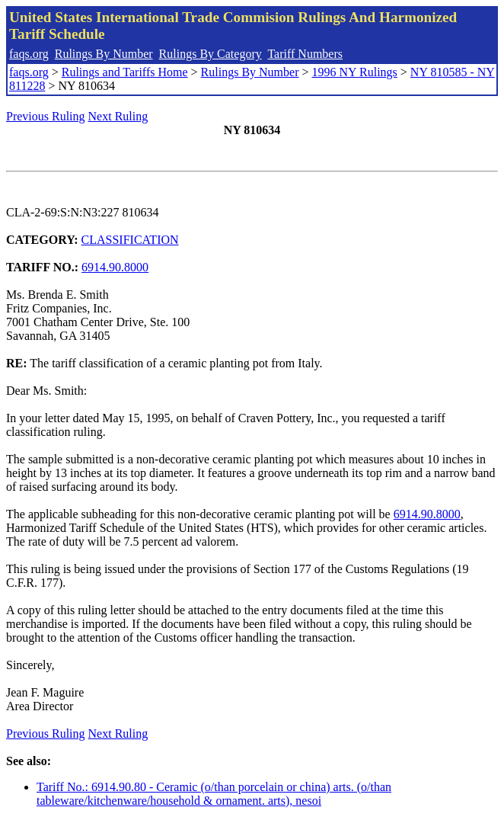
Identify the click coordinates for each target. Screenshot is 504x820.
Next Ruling (118, 116)
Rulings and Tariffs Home (125, 72)
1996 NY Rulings (355, 72)
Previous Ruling (46, 116)
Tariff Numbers (305, 54)
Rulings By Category (211, 54)
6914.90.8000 (115, 267)
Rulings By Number (104, 54)
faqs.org (29, 54)
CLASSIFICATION (130, 240)
